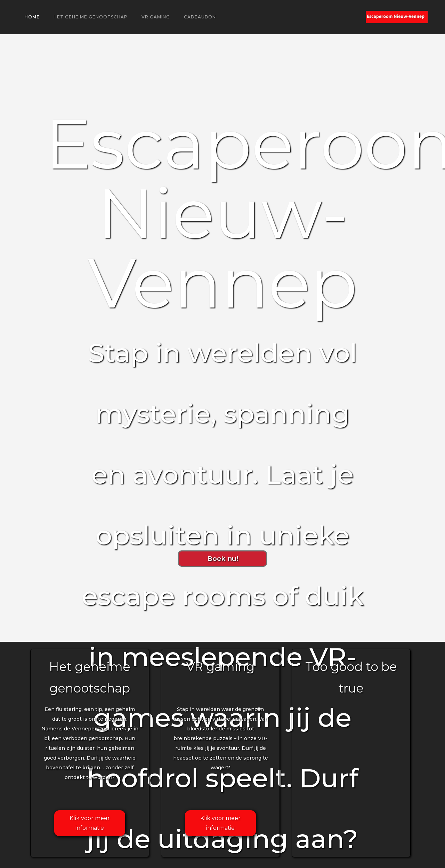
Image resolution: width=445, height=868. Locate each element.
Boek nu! (223, 558)
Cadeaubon (200, 17)
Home (32, 17)
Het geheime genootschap (91, 17)
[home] (397, 17)
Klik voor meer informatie (90, 823)
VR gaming (156, 17)
